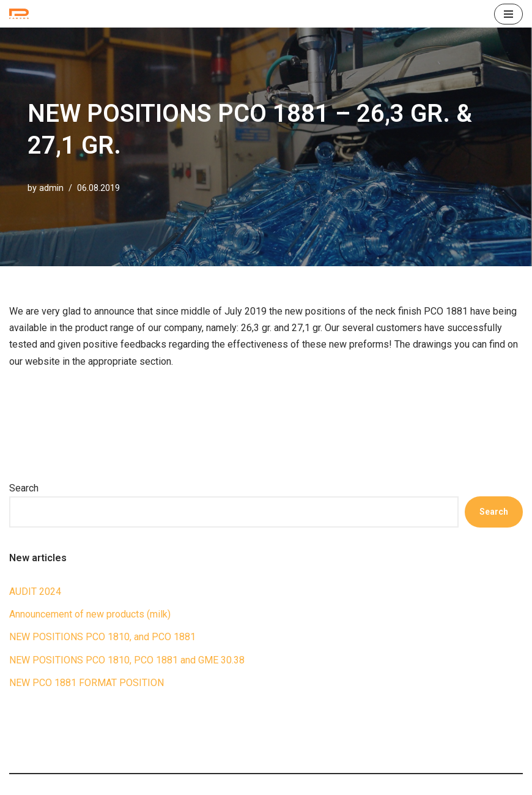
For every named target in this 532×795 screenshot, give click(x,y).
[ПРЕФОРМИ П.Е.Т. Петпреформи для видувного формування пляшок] (22, 14)
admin (51, 188)
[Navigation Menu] (508, 14)
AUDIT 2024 (35, 592)
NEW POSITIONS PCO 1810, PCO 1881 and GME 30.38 (127, 660)
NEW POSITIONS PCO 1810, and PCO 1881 (102, 637)
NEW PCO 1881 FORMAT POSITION (87, 683)
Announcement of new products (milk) (90, 614)
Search (24, 488)
